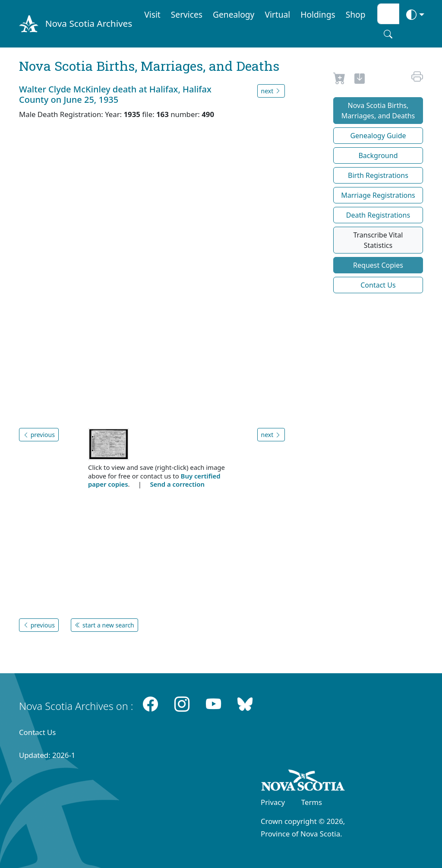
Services (187, 14)
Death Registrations (378, 215)
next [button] (271, 91)
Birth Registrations (378, 175)
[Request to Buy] (339, 80)
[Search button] (388, 34)
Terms (312, 802)
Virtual (277, 14)
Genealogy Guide (378, 136)
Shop (356, 14)
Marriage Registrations (378, 195)
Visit (152, 14)
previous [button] (39, 435)
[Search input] (388, 14)
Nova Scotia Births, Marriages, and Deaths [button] (378, 111)
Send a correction (177, 484)
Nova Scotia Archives (89, 23)
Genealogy (234, 14)
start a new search (104, 625)
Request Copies (378, 265)
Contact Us (378, 285)
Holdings (318, 14)
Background (378, 155)
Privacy (273, 802)
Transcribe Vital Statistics (378, 240)
